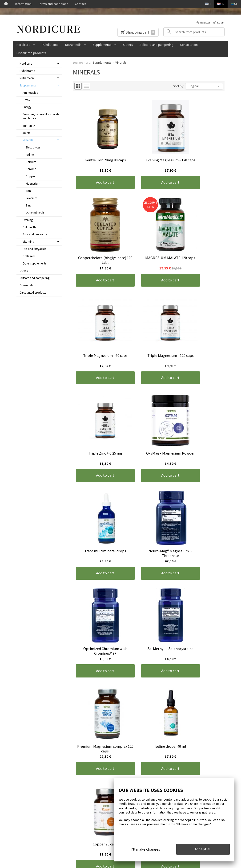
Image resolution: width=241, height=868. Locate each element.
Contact (80, 4)
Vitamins (28, 242)
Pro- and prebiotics (35, 234)
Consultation (189, 45)
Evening (28, 220)
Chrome (31, 169)
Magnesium (33, 184)
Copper (30, 176)
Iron (28, 191)
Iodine (30, 155)
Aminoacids (30, 93)
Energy (27, 107)
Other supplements (34, 263)
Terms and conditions (53, 4)
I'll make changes (145, 851)
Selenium (31, 198)
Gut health (29, 227)
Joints (26, 133)
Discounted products (31, 53)
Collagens (29, 256)
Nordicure (23, 45)
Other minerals (35, 213)
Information (23, 4)
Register (205, 22)
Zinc (28, 205)
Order (82, 821)
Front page (23, 792)
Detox (26, 100)
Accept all (203, 851)
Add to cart (98, 168)
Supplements (102, 45)
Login (221, 22)
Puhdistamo (50, 45)
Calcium (31, 162)
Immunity (29, 126)
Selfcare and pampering (157, 45)
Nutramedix (73, 45)
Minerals (28, 140)
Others (128, 45)
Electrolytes (33, 147)
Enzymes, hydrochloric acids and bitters (41, 116)
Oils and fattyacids (34, 249)
